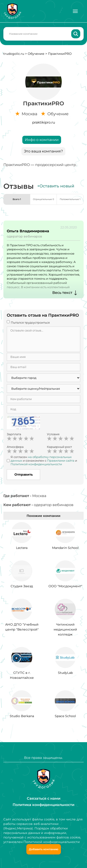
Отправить (24, 474)
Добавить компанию (44, 849)
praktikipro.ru (44, 122)
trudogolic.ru (14, 54)
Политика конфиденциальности (43, 805)
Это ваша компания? (43, 151)
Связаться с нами (44, 798)
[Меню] (75, 11)
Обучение (36, 54)
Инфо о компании (42, 140)
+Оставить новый (56, 186)
